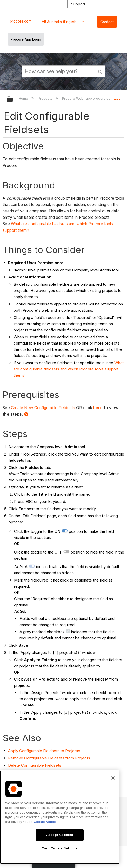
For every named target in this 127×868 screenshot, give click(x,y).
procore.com (21, 21)
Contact (107, 22)
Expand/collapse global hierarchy (13, 99)
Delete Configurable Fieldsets (35, 765)
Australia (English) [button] (62, 22)
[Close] (113, 778)
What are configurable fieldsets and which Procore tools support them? (69, 369)
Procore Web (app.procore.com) (89, 98)
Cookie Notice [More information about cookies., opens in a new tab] (45, 822)
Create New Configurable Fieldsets (43, 408)
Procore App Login (26, 39)
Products (46, 98)
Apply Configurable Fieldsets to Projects (44, 751)
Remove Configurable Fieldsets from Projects (49, 758)
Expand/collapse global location (117, 97)
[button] (100, 71)
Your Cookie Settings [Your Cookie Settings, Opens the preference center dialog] (60, 848)
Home (24, 98)
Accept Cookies (60, 835)
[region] (60, 817)
